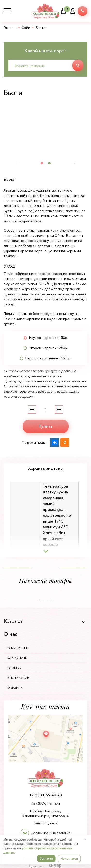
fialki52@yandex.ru (45, 804)
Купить (45, 426)
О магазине (18, 648)
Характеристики (46, 469)
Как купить (17, 658)
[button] (19, 163)
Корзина (15, 688)
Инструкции (18, 678)
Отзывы (14, 668)
